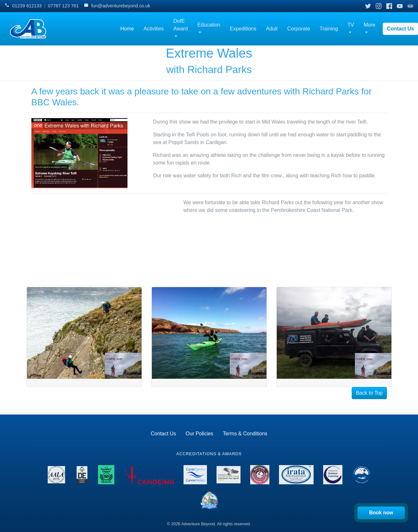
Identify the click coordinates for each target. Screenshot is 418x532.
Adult (272, 29)
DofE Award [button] (180, 25)
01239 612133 (27, 6)
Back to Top (369, 393)
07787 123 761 (63, 6)
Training (329, 29)
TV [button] (351, 25)
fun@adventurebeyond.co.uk (121, 6)
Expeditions (243, 29)
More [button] (370, 25)
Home (127, 29)
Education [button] (209, 25)
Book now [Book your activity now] (381, 513)
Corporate (299, 29)
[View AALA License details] (57, 475)
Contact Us (163, 434)
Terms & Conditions (245, 434)
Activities (154, 29)
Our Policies (200, 434)
